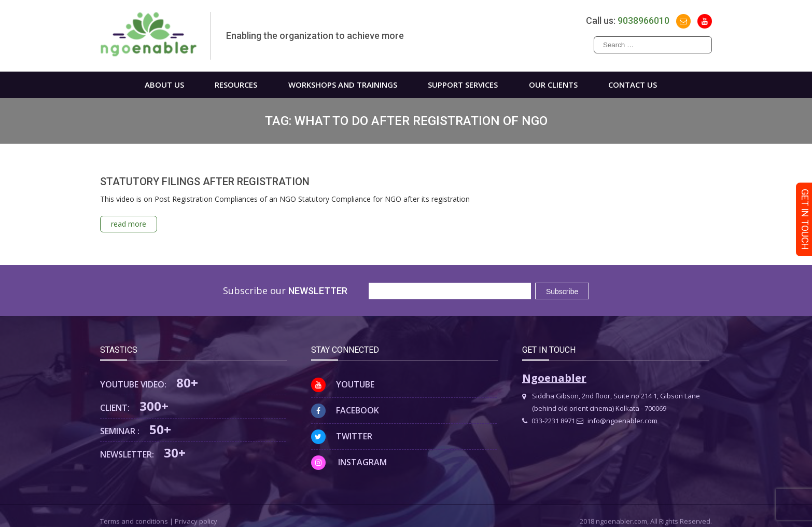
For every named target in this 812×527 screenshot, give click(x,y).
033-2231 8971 (549, 421)
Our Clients (553, 85)
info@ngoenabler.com (617, 421)
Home (107, 85)
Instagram (349, 462)
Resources (236, 85)
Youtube (343, 384)
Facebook (345, 410)
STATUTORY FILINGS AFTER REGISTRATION (205, 182)
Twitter (342, 436)
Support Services (463, 85)
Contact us (633, 85)
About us (164, 85)
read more (129, 224)
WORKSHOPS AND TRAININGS (343, 85)
